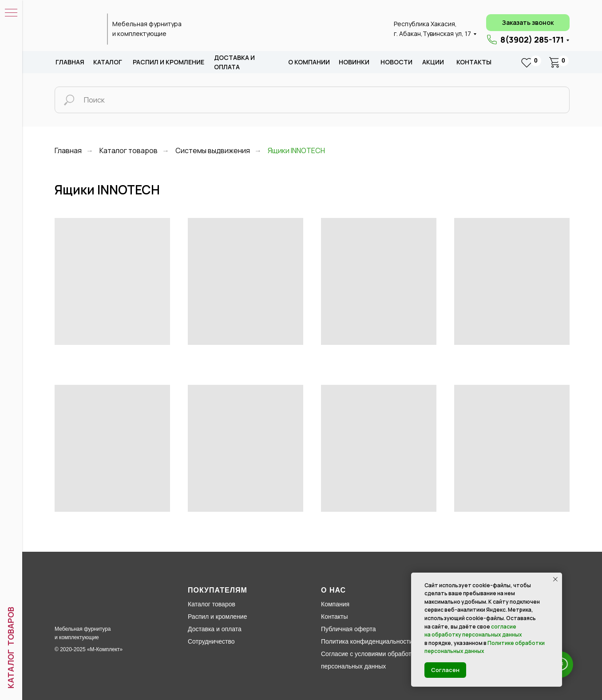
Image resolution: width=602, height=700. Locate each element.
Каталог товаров (129, 151)
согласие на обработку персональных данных (473, 631)
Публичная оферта (349, 629)
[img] (76, 29)
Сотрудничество (211, 641)
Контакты (474, 62)
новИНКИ (354, 62)
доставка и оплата (234, 62)
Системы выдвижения (213, 151)
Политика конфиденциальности (367, 641)
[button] (528, 23)
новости (396, 62)
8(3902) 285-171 (532, 40)
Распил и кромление (217, 617)
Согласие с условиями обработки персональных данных (369, 660)
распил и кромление (168, 62)
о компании (309, 62)
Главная (70, 62)
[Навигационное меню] (11, 13)
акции (433, 62)
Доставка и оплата (215, 629)
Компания (335, 604)
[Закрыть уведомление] (555, 579)
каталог (108, 62)
